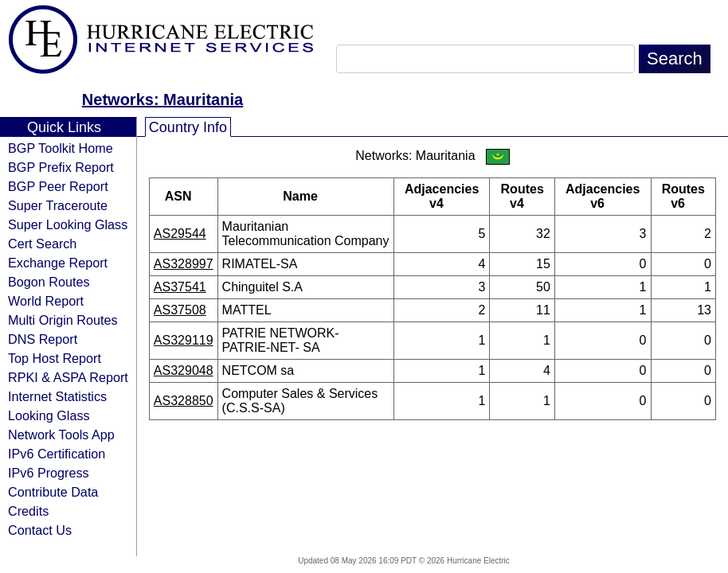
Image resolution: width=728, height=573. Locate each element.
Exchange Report (58, 263)
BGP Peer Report (58, 186)
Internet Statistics (57, 396)
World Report (46, 301)
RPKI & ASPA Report (68, 377)
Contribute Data (53, 492)
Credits (28, 511)
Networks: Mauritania (162, 99)
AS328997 (184, 264)
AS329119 (184, 340)
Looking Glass (49, 415)
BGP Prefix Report (61, 167)
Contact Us (40, 530)
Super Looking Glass (68, 224)
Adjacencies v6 (603, 196)
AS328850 (184, 401)
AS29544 (180, 234)
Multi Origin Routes (63, 320)
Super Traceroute (58, 205)
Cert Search (42, 244)
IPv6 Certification (57, 454)
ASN (184, 196)
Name (305, 196)
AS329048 (184, 370)
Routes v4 (523, 196)
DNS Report (43, 339)
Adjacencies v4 (442, 196)
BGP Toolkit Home (61, 148)
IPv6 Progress (49, 473)
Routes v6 (683, 196)
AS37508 (180, 310)
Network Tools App (61, 435)
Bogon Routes (49, 282)
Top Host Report (55, 358)
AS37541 (180, 287)
